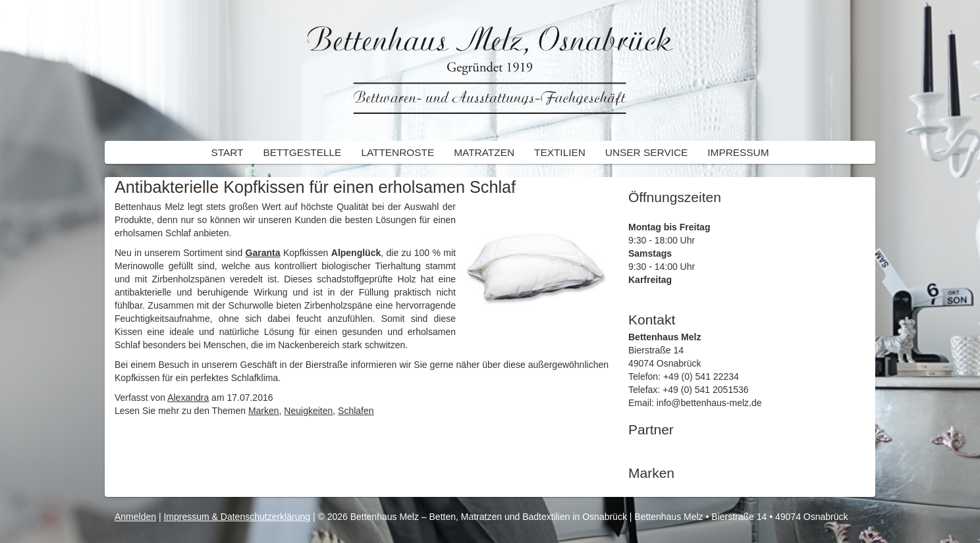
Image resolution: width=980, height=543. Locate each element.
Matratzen (484, 152)
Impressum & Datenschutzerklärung (237, 517)
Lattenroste (397, 152)
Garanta (263, 253)
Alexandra (188, 398)
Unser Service (646, 152)
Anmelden (135, 517)
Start (227, 152)
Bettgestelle (302, 152)
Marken (264, 411)
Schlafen (356, 411)
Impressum (738, 152)
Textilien (560, 152)
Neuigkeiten (308, 411)
